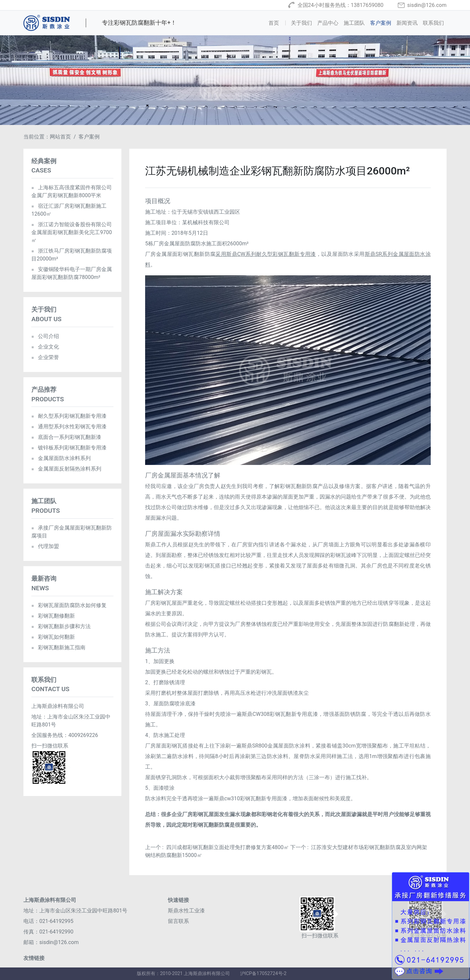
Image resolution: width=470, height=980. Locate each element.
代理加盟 (45, 546)
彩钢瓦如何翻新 (53, 637)
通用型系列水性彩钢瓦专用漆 (69, 427)
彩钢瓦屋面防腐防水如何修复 (69, 605)
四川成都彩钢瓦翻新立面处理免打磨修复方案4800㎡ (228, 847)
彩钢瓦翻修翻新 (53, 616)
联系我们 (433, 23)
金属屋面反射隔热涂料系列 (66, 469)
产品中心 (328, 23)
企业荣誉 (45, 357)
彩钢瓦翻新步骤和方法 (61, 626)
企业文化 (45, 347)
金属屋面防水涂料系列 (61, 458)
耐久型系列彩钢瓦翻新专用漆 (69, 416)
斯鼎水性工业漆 (186, 911)
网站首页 (60, 137)
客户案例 (381, 23)
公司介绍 (45, 336)
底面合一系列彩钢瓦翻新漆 (66, 437)
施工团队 (354, 23)
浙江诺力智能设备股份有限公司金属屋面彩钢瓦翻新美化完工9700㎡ (72, 232)
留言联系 (178, 921)
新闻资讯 (407, 23)
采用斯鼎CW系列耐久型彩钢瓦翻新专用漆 (266, 254)
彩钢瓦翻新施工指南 (58, 647)
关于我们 (301, 23)
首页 (278, 22)
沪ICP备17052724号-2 (263, 974)
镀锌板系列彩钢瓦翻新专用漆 (69, 448)
